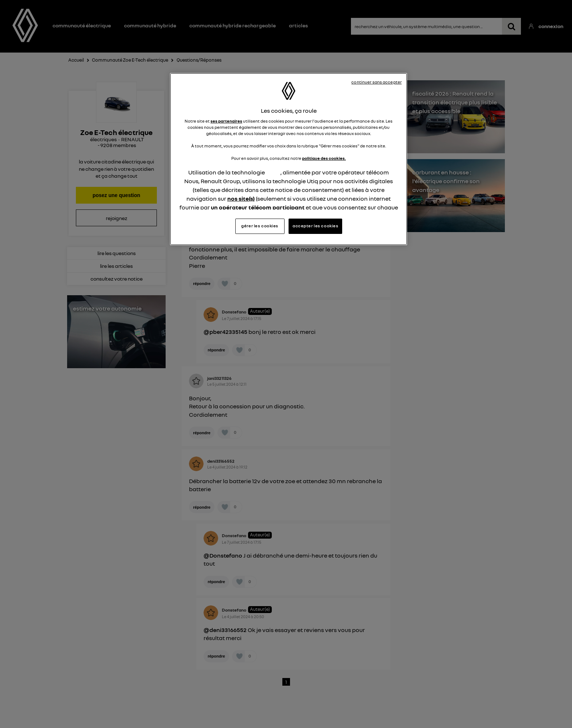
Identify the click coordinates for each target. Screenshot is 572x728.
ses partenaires (226, 121)
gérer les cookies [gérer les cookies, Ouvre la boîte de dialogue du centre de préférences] (260, 226)
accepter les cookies (315, 226)
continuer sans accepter (376, 82)
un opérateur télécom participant (258, 207)
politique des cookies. (324, 158)
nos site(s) (241, 199)
